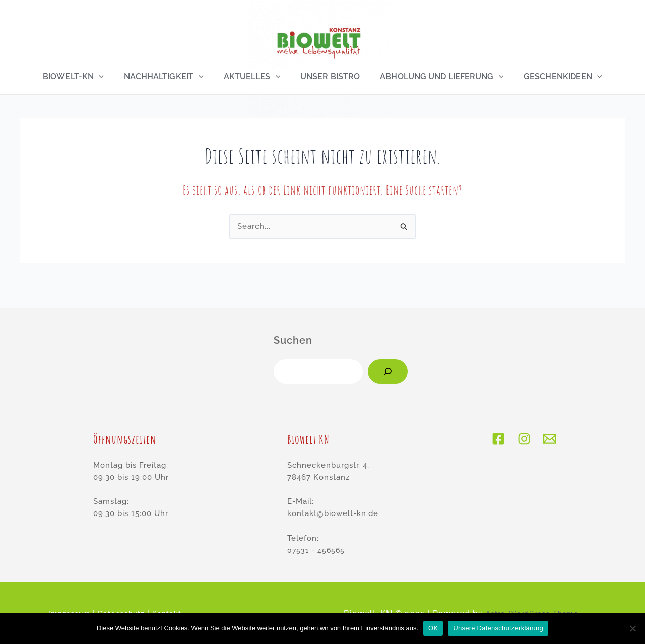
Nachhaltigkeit (166, 77)
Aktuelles (252, 77)
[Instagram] (524, 427)
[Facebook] (498, 427)
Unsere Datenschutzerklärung (498, 628)
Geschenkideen (557, 77)
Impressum (82, 601)
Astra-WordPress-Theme (532, 601)
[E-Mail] (550, 427)
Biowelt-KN (77, 77)
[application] (103, 77)
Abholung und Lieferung (438, 77)
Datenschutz (140, 601)
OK (433, 628)
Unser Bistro (328, 77)
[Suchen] (388, 360)
